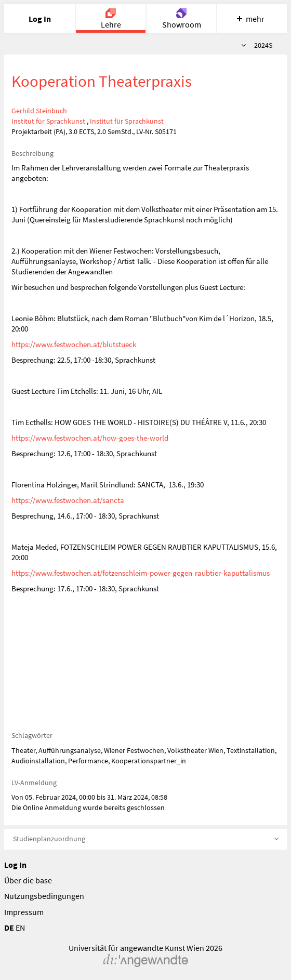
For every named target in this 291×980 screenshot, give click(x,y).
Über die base (28, 880)
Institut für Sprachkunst (48, 121)
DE (9, 928)
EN (20, 928)
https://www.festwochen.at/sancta (68, 500)
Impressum (24, 912)
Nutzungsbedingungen (44, 896)
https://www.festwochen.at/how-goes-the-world (90, 438)
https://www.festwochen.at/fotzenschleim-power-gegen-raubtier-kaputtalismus (141, 573)
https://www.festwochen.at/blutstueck (74, 344)
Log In (15, 865)
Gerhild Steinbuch (39, 111)
